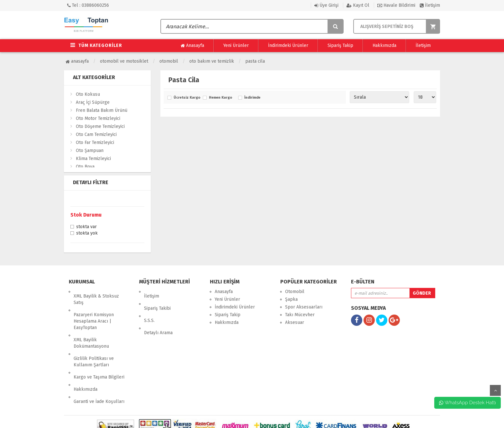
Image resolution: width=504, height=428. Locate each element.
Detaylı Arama (158, 315)
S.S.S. (149, 307)
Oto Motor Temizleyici (98, 118)
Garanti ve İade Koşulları (99, 370)
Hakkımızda (384, 45)
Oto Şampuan (90, 151)
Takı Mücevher (300, 315)
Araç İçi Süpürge (93, 102)
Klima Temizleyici (93, 159)
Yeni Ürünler (236, 45)
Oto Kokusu (88, 94)
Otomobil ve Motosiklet (124, 61)
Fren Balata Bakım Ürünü (102, 110)
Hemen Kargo (221, 98)
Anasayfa (192, 46)
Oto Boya (85, 167)
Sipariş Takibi (157, 299)
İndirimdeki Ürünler (288, 45)
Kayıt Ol (358, 5)
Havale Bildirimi (396, 5)
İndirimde (252, 98)
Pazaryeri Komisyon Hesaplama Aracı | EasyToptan (94, 312)
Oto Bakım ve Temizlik (212, 61)
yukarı (495, 390)
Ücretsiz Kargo (187, 98)
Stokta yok (87, 234)
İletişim (430, 5)
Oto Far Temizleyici (95, 143)
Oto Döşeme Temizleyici (100, 126)
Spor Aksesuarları (304, 307)
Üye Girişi (326, 5)
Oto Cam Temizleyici (96, 134)
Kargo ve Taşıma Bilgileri (99, 355)
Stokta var (86, 227)
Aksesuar (295, 322)
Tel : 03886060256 (88, 5)
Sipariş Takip (340, 45)
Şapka (291, 299)
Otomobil (169, 61)
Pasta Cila (255, 61)
